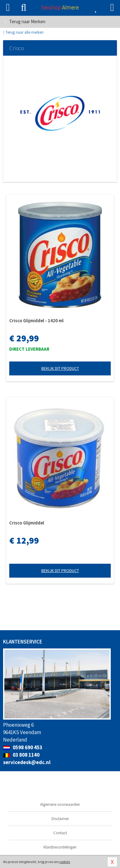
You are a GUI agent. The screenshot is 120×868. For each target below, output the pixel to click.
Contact (60, 833)
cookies (65, 862)
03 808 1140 (21, 755)
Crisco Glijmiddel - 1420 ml (36, 321)
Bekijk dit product (60, 368)
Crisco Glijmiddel (27, 523)
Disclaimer (60, 819)
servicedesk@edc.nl (27, 762)
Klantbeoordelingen (60, 847)
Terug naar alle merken (23, 32)
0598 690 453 (23, 747)
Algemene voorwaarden (60, 804)
